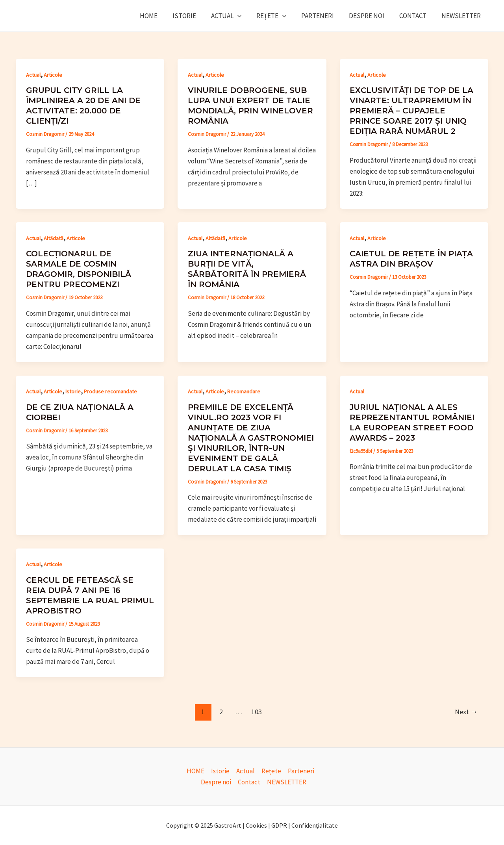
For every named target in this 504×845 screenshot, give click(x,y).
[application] (246, 16)
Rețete (278, 16)
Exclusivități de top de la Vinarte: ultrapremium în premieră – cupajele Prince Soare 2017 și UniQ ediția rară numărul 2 (411, 111)
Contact (415, 16)
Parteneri (323, 16)
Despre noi (371, 16)
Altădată (54, 238)
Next (466, 712)
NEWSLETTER (462, 16)
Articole (53, 75)
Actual (235, 16)
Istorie (195, 16)
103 (257, 712)
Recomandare (244, 391)
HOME (160, 16)
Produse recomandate (110, 391)
